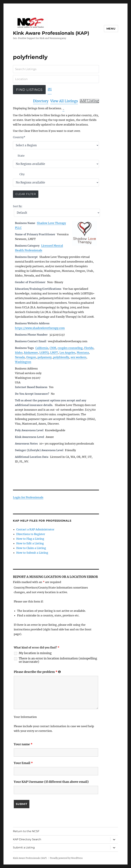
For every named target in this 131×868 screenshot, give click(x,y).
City (22, 174)
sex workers (78, 357)
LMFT (54, 353)
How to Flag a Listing (30, 539)
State (21, 156)
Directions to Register (31, 534)
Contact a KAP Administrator (35, 529)
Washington (23, 362)
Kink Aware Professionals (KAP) (51, 33)
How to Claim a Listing (31, 548)
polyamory (45, 357)
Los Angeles (67, 353)
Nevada (20, 357)
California (42, 348)
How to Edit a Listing (30, 543)
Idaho (19, 353)
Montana (83, 353)
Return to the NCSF (26, 831)
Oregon (31, 357)
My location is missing (35, 653)
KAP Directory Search (27, 839)
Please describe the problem (37, 672)
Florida (89, 348)
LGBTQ (44, 353)
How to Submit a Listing (32, 553)
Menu (111, 29)
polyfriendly (61, 357)
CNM (53, 348)
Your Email (23, 763)
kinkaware (31, 353)
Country (19, 137)
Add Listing (89, 101)
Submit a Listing (24, 847)
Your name (23, 744)
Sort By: (18, 206)
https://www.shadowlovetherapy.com (40, 328)
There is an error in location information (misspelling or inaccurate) (58, 660)
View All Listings (64, 101)
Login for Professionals (28, 497)
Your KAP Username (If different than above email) (51, 782)
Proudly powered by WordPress (66, 858)
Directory (41, 101)
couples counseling (70, 348)
